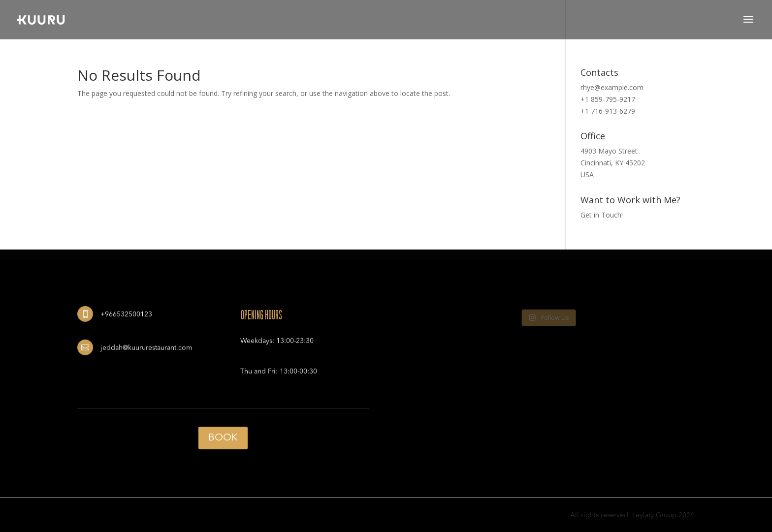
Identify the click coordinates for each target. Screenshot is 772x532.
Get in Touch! (602, 215)
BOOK (223, 438)
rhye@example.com (612, 87)
